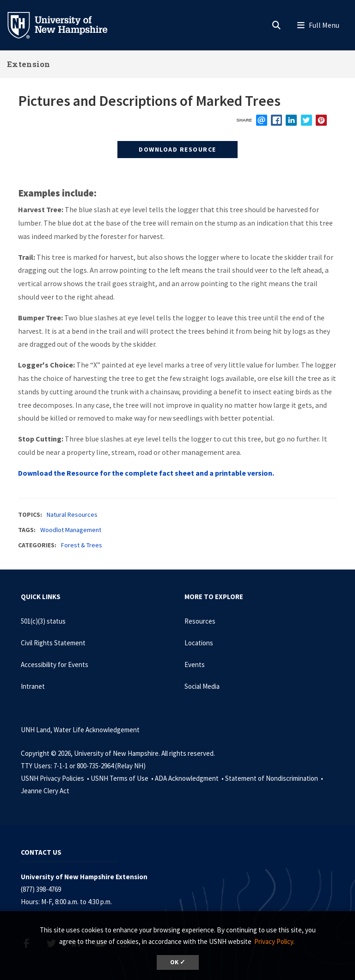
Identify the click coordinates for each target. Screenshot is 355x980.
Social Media (202, 686)
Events (195, 665)
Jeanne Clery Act (45, 791)
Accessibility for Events (55, 665)
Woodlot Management (71, 530)
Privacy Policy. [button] (274, 941)
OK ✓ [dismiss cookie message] (178, 962)
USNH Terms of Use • (123, 778)
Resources (200, 621)
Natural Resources (72, 514)
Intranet (33, 686)
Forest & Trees (82, 545)
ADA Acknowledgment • (190, 778)
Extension (29, 64)
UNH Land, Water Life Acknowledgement (80, 730)
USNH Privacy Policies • (56, 778)
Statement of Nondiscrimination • (275, 778)
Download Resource (177, 149)
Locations (199, 643)
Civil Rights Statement (53, 643)
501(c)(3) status (43, 621)
